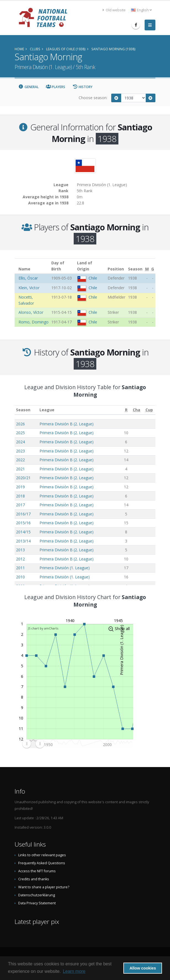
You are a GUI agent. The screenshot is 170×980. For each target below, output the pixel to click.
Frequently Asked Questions (42, 863)
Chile (93, 278)
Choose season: (93, 98)
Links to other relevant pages (42, 855)
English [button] (141, 10)
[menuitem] (33, 744)
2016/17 (23, 514)
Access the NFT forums (37, 871)
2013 (20, 550)
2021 (20, 469)
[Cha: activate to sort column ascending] (137, 410)
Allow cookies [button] (143, 968)
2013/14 (23, 541)
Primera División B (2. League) (67, 424)
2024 (20, 442)
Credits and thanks (34, 879)
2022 (20, 460)
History (82, 87)
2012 (20, 559)
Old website (114, 10)
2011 (20, 568)
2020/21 (23, 478)
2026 (20, 424)
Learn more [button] (74, 971)
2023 (20, 451)
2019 (20, 487)
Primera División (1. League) (65, 568)
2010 (20, 577)
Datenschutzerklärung (37, 895)
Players (56, 87)
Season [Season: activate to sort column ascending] (23, 410)
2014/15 (23, 532)
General (28, 87)
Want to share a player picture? (44, 887)
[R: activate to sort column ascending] (126, 410)
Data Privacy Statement (37, 903)
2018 (20, 496)
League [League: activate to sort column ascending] (47, 410)
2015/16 (23, 523)
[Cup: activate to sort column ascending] (149, 410)
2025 (20, 433)
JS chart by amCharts (43, 628)
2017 (20, 505)
